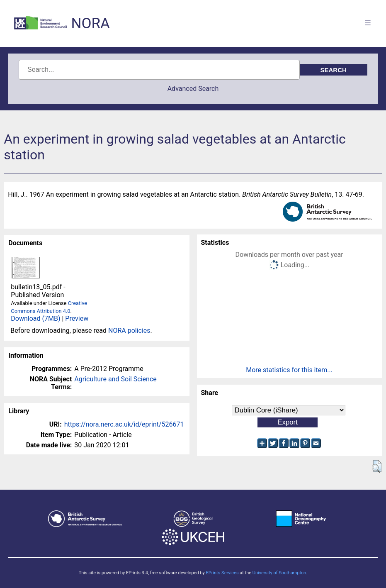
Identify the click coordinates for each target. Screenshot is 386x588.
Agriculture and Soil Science (115, 379)
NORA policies (129, 331)
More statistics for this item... (289, 370)
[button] (377, 466)
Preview (77, 318)
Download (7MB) (35, 318)
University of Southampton (279, 573)
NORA (90, 23)
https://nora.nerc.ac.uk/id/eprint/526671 (124, 424)
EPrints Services (222, 573)
